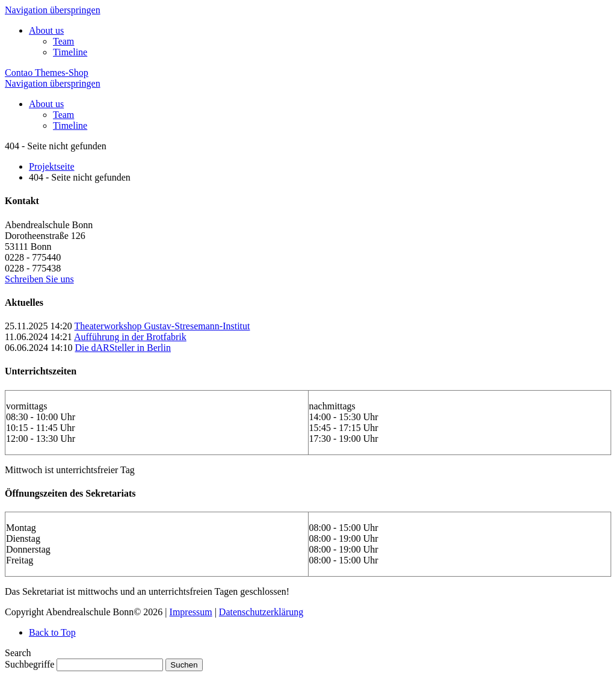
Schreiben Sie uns (39, 279)
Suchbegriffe (29, 664)
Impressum (191, 612)
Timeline (70, 52)
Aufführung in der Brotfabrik (130, 337)
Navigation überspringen (53, 10)
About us (46, 30)
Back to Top (52, 632)
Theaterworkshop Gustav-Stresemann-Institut (162, 326)
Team (63, 41)
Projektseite (52, 166)
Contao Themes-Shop (47, 73)
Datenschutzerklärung (261, 612)
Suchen (184, 665)
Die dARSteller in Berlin (123, 348)
